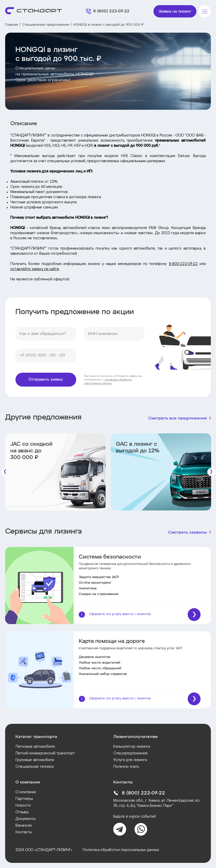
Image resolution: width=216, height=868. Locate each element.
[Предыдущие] (5, 472)
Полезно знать (126, 767)
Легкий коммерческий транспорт (45, 753)
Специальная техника (34, 767)
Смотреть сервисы (187, 533)
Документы (25, 819)
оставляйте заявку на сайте (35, 269)
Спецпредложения (130, 753)
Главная (11, 25)
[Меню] (205, 11)
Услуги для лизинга (130, 760)
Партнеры (24, 799)
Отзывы (22, 812)
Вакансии (24, 826)
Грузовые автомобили (35, 760)
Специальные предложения (46, 25)
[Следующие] (211, 472)
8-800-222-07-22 (183, 264)
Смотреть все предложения (178, 418)
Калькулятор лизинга (132, 747)
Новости (23, 806)
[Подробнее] (194, 615)
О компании (26, 792)
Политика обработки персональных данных (121, 850)
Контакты (24, 832)
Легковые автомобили (35, 747)
